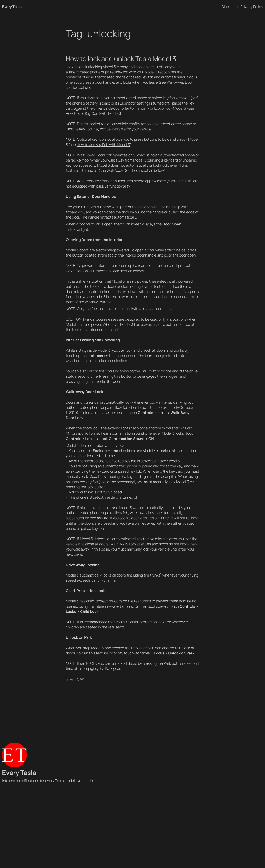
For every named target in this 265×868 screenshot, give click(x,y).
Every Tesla (12, 7)
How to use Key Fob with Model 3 (103, 145)
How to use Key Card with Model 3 (94, 113)
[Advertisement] (132, 827)
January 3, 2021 (76, 679)
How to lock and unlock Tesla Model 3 (121, 59)
